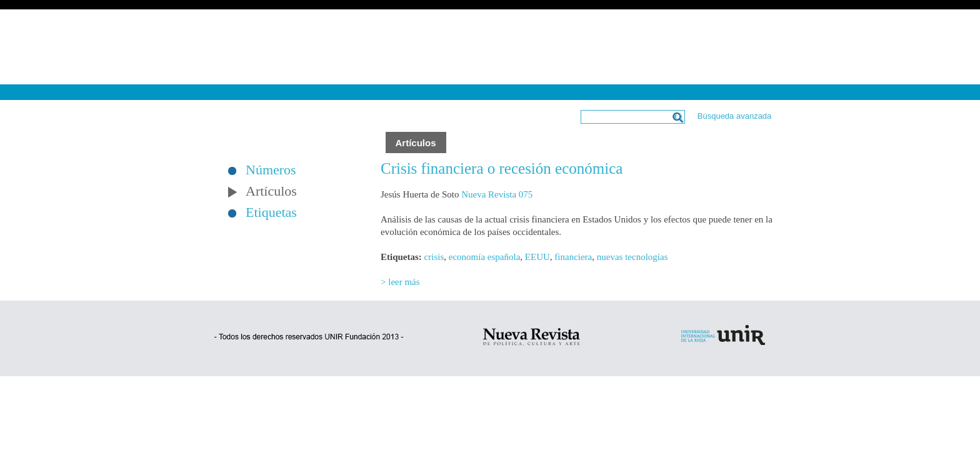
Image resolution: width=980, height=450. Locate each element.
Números (271, 170)
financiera (573, 257)
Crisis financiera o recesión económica (502, 168)
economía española (485, 257)
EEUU (537, 257)
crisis (434, 257)
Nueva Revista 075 (497, 194)
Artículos (271, 191)
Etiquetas (271, 212)
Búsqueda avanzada (735, 116)
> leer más (400, 282)
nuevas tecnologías (632, 257)
